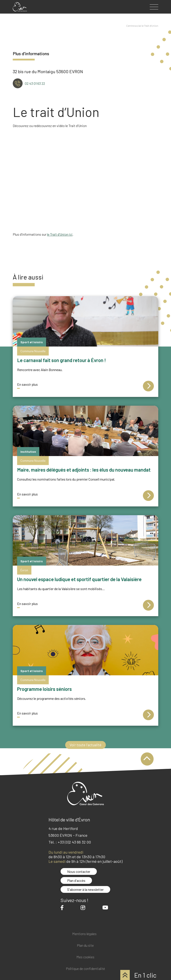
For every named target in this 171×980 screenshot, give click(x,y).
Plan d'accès (76, 880)
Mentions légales (84, 934)
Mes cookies (85, 957)
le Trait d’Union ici (60, 234)
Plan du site (85, 946)
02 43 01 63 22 (35, 83)
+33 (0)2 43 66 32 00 (74, 842)
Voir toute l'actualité (85, 745)
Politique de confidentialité (85, 969)
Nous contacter (79, 871)
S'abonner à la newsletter (85, 889)
